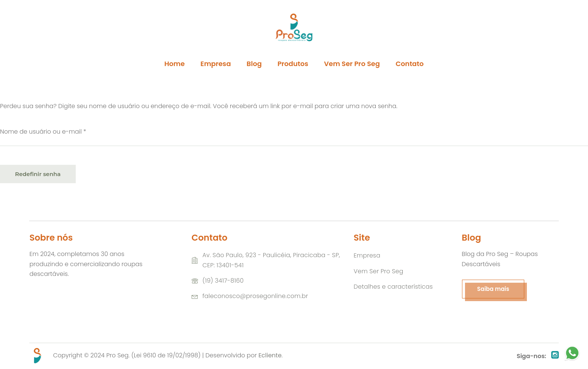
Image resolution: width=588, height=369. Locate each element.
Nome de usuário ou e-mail (60, 131)
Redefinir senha (38, 174)
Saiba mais (493, 289)
